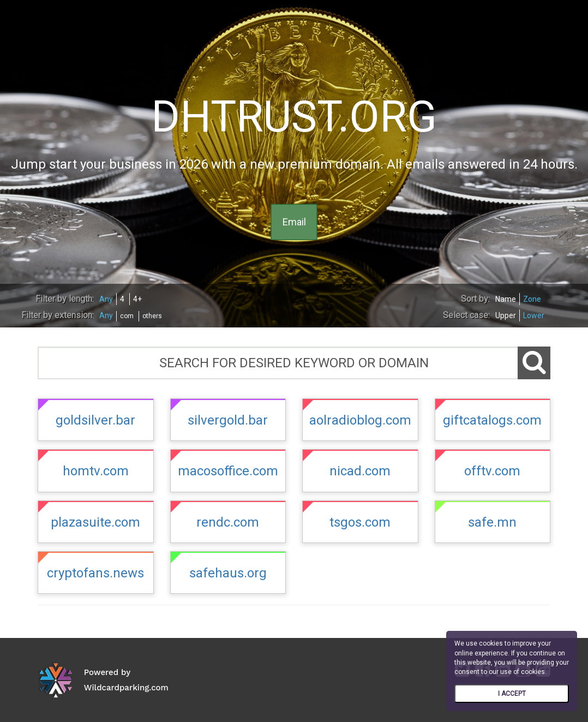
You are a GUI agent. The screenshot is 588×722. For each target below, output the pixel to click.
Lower (534, 315)
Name (506, 299)
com (127, 316)
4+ (137, 299)
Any (106, 299)
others (152, 316)
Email (294, 222)
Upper (506, 315)
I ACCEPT (512, 694)
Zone (532, 299)
